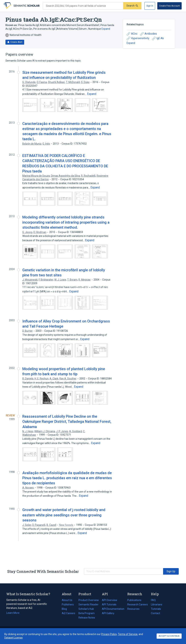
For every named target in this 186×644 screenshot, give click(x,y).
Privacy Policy (109, 634)
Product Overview (89, 600)
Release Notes (87, 618)
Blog (66, 609)
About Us (67, 600)
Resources (133, 609)
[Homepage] (21, 6)
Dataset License (14, 638)
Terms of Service (128, 634)
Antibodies (148, 34)
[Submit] (132, 6)
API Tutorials (109, 604)
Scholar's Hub (86, 609)
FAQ (153, 600)
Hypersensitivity (138, 38)
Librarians (157, 604)
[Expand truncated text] (92, 94)
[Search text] (83, 6)
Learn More (13, 613)
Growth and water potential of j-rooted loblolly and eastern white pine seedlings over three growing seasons (64, 515)
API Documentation (113, 609)
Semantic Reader (88, 604)
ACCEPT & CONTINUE (169, 636)
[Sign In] (150, 6)
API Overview (110, 600)
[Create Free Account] (169, 6)
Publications (134, 600)
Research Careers (138, 604)
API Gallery (108, 613)
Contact (155, 613)
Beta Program (87, 613)
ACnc (132, 34)
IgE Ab (158, 38)
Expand (106, 29)
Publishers (68, 604)
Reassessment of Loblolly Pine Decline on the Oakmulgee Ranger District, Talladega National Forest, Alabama (67, 422)
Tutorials (156, 609)
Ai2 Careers (68, 613)
